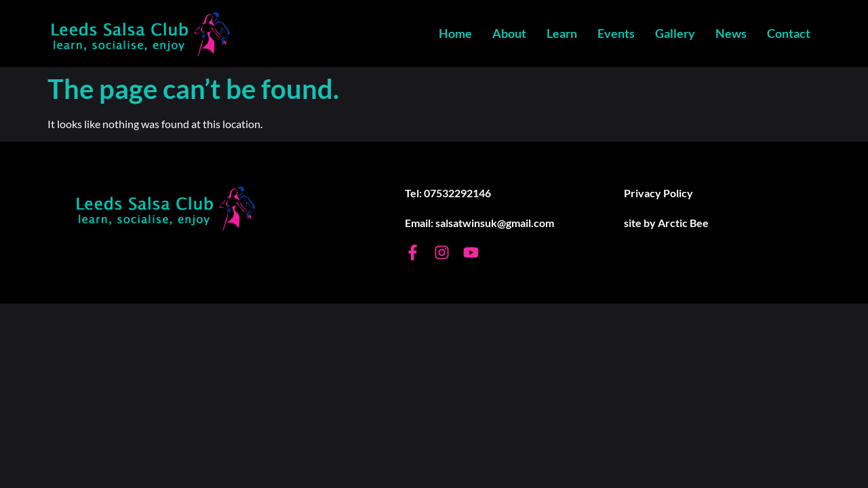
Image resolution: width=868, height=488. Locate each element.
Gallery (675, 33)
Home (455, 33)
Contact (789, 33)
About (509, 33)
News (731, 33)
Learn (562, 33)
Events (616, 33)
